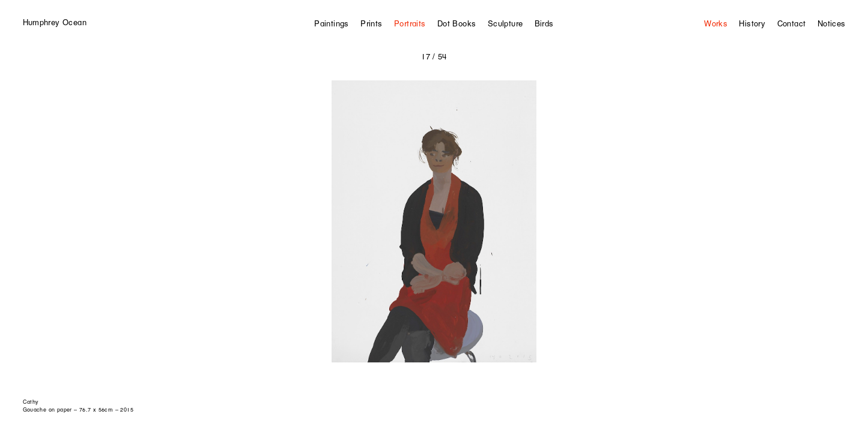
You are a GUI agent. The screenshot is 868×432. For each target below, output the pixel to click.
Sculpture (505, 23)
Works (716, 23)
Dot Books (457, 23)
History (752, 23)
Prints (371, 23)
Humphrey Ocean (55, 22)
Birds (544, 23)
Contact (792, 23)
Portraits (410, 23)
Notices (832, 23)
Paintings (332, 23)
